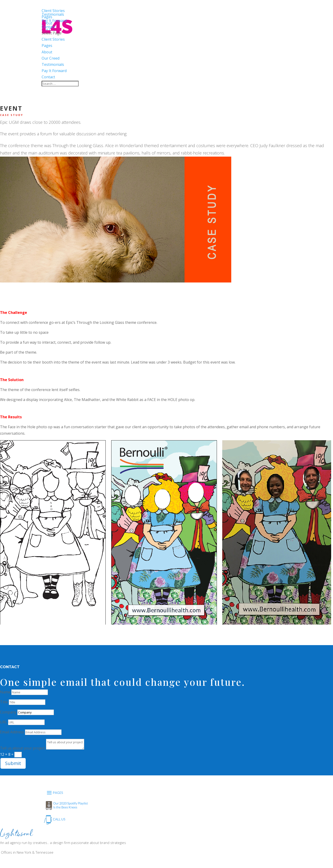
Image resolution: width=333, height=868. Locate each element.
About (47, 52)
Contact (48, 77)
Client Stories (53, 39)
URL (4, 722)
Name (5, 692)
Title (4, 702)
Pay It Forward (54, 71)
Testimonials (53, 64)
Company (8, 712)
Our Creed (51, 58)
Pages (47, 46)
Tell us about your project (23, 748)
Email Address (12, 732)
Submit (13, 763)
